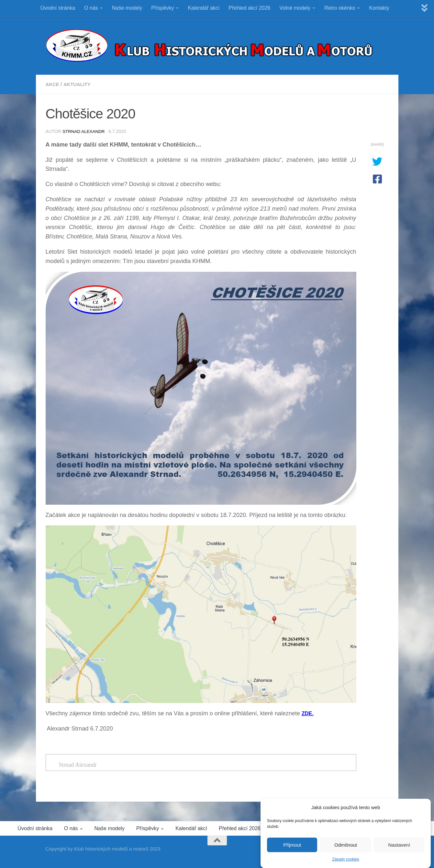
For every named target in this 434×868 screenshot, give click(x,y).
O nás (91, 8)
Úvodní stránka (58, 8)
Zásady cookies (345, 859)
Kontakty (379, 8)
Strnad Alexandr (84, 131)
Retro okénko (340, 8)
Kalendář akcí (204, 8)
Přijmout (292, 845)
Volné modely (295, 8)
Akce (53, 84)
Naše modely (127, 8)
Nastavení (399, 845)
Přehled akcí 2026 (249, 8)
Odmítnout (346, 845)
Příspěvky (162, 8)
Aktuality (79, 84)
